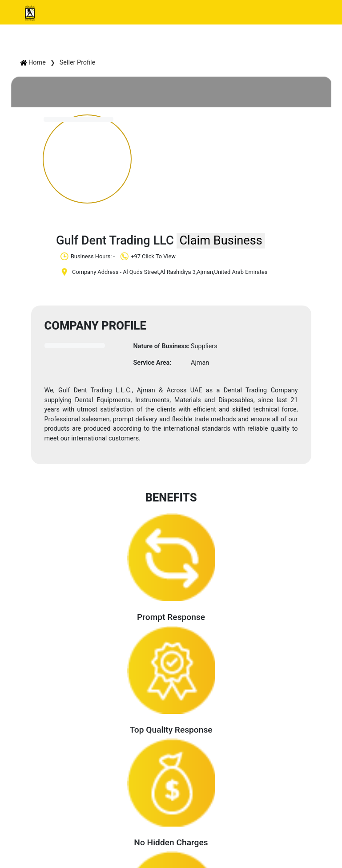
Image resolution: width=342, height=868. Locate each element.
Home (33, 63)
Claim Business (221, 240)
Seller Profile (77, 63)
